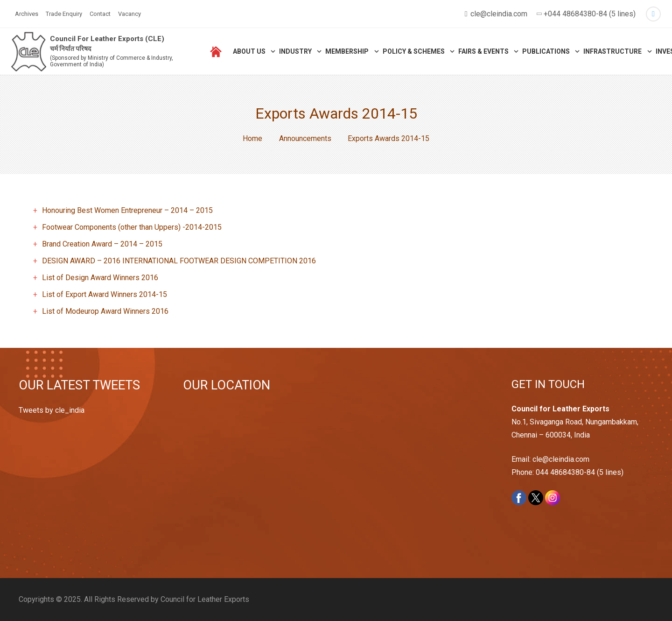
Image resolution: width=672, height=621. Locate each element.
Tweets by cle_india (52, 410)
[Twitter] (653, 14)
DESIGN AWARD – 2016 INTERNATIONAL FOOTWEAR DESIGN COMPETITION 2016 (179, 261)
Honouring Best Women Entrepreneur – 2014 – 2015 (127, 210)
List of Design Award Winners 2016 (100, 278)
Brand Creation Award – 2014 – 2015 (102, 244)
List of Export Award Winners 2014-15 (105, 294)
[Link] (29, 52)
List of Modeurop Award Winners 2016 (105, 311)
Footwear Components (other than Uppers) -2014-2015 (132, 227)
